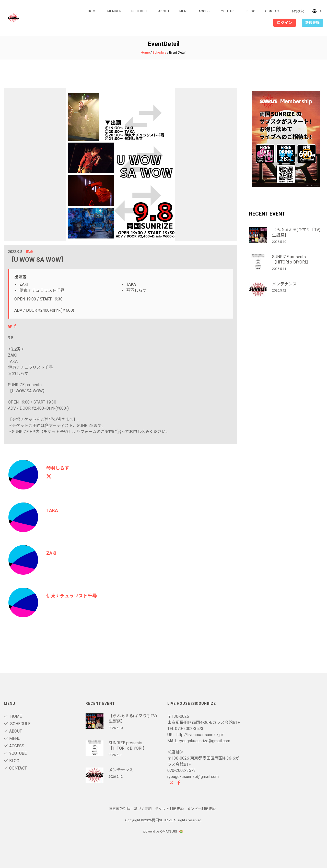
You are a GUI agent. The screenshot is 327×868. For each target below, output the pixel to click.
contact (273, 11)
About (164, 11)
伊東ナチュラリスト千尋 (72, 596)
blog (251, 11)
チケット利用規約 (169, 809)
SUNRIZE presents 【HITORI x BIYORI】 (291, 259)
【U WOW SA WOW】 (38, 260)
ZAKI (51, 553)
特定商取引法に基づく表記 (130, 809)
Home (93, 11)
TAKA (52, 511)
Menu (184, 11)
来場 (29, 252)
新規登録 (312, 23)
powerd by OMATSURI (163, 831)
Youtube (229, 11)
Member (114, 11)
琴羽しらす (58, 468)
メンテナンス (284, 284)
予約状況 (297, 11)
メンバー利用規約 (201, 809)
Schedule (159, 52)
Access (205, 11)
